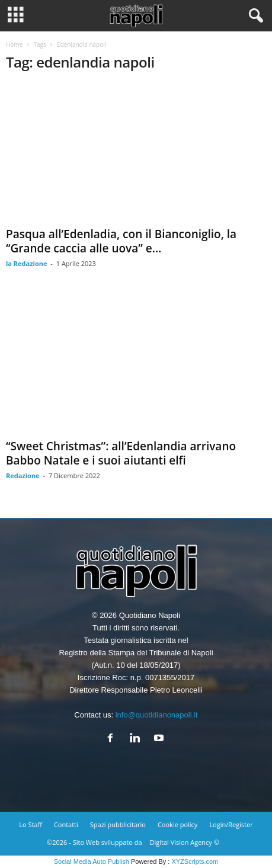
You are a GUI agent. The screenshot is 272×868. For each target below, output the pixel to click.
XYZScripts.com (195, 861)
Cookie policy (177, 824)
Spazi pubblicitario (118, 824)
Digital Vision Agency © (185, 842)
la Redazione (27, 263)
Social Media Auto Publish (92, 861)
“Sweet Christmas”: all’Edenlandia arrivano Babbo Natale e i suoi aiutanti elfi (121, 453)
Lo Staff (31, 824)
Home (14, 44)
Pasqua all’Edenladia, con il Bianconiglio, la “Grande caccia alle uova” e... (121, 241)
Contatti (66, 824)
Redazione (23, 475)
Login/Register (231, 824)
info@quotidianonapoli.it (157, 715)
